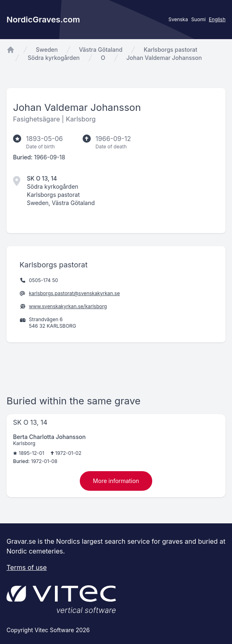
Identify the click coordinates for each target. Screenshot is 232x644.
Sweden (47, 50)
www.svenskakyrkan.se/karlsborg (68, 306)
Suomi (198, 19)
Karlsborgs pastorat (171, 50)
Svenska (178, 19)
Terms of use (27, 567)
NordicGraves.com (43, 20)
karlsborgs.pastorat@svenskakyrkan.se (74, 293)
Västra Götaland (101, 50)
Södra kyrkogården (54, 58)
